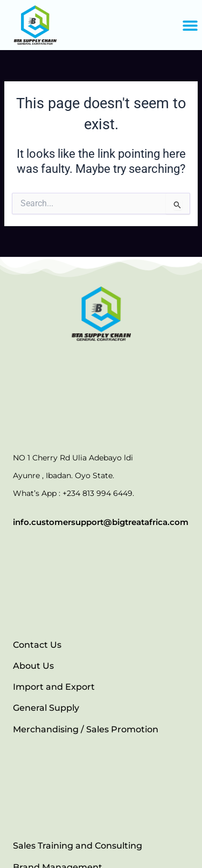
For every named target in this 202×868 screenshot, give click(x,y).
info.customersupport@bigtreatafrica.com (101, 522)
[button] (190, 25)
